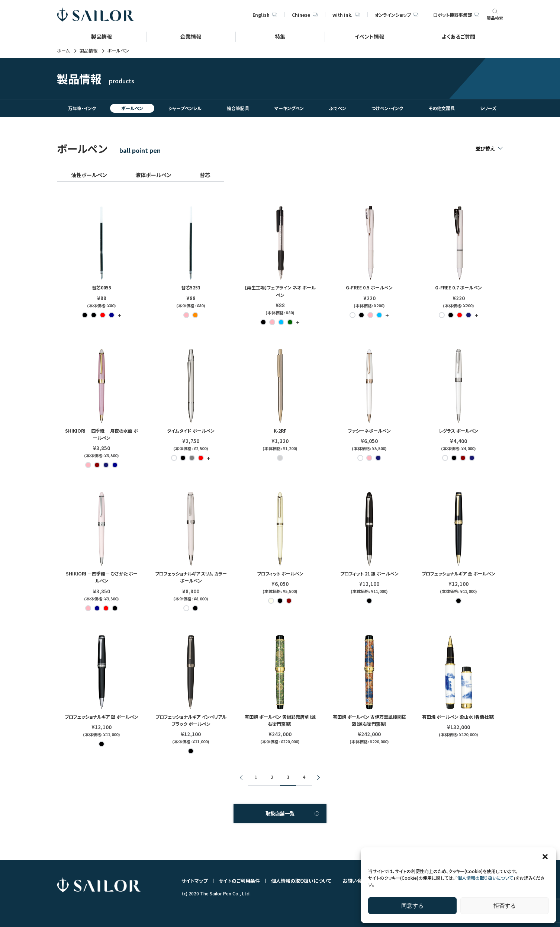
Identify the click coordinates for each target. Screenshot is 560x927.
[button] (545, 857)
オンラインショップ (397, 15)
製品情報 (102, 36)
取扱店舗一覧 (280, 813)
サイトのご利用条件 (239, 881)
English (265, 15)
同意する (412, 906)
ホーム (63, 51)
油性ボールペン (89, 175)
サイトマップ (194, 881)
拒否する (505, 906)
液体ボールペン (153, 175)
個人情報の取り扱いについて (485, 878)
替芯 (205, 175)
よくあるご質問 (458, 36)
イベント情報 (369, 36)
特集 (280, 36)
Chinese (305, 15)
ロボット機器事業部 (456, 15)
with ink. (346, 15)
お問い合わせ (357, 881)
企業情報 (191, 36)
